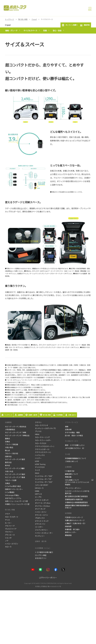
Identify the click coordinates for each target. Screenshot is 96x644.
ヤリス (7, 520)
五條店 (7, 483)
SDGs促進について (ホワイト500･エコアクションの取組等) (77, 482)
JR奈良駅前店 (10, 430)
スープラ (38, 497)
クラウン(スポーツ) (42, 449)
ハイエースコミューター (44, 533)
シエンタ (8, 538)
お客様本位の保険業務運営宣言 (76, 502)
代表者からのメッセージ (74, 517)
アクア (7, 514)
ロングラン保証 (41, 555)
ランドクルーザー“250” (44, 482)
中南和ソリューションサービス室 (17, 504)
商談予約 (85, 25)
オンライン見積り (70, 25)
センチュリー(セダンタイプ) (45, 428)
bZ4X (37, 461)
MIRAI (37, 434)
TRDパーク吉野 (11, 480)
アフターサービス (71, 422)
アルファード (10, 526)
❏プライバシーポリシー (48, 578)
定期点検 (68, 430)
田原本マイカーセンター (14, 489)
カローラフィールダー (43, 440)
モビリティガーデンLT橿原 (15, 468)
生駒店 (7, 442)
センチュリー (40, 536)
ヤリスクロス (40, 467)
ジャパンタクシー (41, 530)
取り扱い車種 (10, 510)
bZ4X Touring (40, 464)
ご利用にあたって (71, 461)
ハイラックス (40, 455)
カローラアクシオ (41, 425)
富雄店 (7, 439)
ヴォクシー (9, 532)
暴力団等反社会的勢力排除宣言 (77, 496)
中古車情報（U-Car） (43, 548)
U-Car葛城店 (10, 492)
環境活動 (68, 477)
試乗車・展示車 (41, 541)
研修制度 (68, 526)
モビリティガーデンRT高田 (15, 474)
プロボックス (40, 518)
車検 (67, 427)
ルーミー (8, 523)
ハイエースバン (41, 512)
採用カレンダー (71, 532)
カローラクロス (41, 443)
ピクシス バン (40, 524)
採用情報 (68, 513)
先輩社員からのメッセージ (75, 520)
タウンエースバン (41, 515)
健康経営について (71, 474)
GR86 (37, 491)
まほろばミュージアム (13, 498)
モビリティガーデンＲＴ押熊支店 (17, 436)
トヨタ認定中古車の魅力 (44, 552)
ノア (7, 541)
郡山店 (7, 450)
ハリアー (38, 458)
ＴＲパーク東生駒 (11, 444)
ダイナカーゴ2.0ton (42, 506)
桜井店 (7, 465)
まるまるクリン (41, 558)
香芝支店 (8, 462)
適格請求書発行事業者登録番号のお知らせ (77, 507)
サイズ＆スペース (30, 30)
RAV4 (37, 473)
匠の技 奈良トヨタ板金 (74, 436)
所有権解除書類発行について (76, 458)
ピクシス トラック (42, 521)
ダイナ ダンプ (40, 509)
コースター (39, 527)
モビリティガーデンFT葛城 (15, 477)
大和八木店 (9, 471)
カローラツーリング (42, 437)
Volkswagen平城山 (12, 495)
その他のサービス (71, 441)
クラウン (38, 422)
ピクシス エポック (42, 500)
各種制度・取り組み (73, 529)
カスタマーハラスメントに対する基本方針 (77, 492)
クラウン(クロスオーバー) (45, 446)
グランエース (10, 535)
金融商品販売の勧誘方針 (74, 499)
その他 (67, 454)
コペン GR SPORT (42, 485)
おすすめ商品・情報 (73, 433)
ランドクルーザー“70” (43, 479)
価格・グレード (11, 30)
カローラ (8, 547)
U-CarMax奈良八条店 (13, 486)
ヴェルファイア (11, 529)
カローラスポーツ (11, 517)
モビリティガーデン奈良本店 (16, 427)
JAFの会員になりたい (73, 448)
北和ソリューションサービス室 (16, 501)
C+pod (8, 25)
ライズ (37, 470)
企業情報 (68, 467)
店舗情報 (8, 422)
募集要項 (68, 535)
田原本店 (8, 456)
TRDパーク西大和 (11, 453)
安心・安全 (57, 30)
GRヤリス (38, 494)
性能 (45, 30)
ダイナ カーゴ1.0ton (43, 503)
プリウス (38, 431)
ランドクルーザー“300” (44, 476)
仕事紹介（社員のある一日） (76, 523)
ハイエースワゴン (11, 544)
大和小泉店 (9, 447)
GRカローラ (39, 488)
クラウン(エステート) (43, 452)
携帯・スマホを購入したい (75, 445)
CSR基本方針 (70, 471)
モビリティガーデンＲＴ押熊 (16, 433)
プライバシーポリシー (73, 488)
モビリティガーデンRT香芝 (15, 459)
